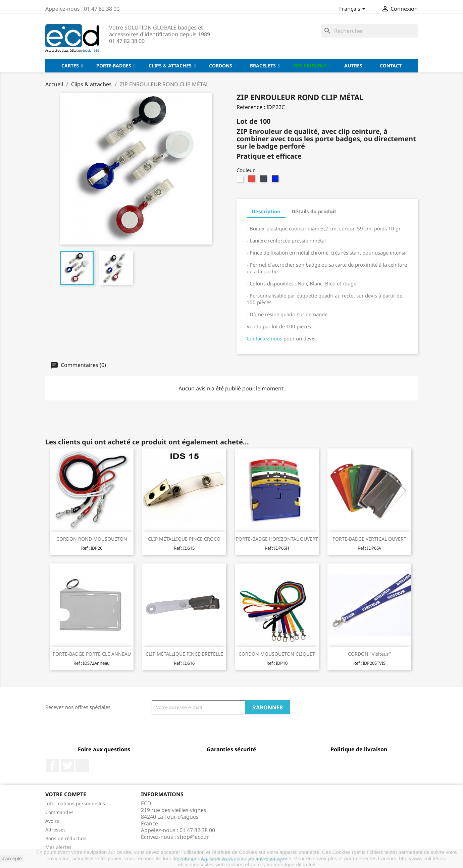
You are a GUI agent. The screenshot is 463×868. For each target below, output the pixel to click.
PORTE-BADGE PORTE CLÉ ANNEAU (92, 654)
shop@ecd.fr (193, 837)
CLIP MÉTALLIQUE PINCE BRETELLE (184, 654)
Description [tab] (266, 211)
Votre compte (66, 794)
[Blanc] (241, 180)
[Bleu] (276, 180)
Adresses (56, 830)
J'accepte (12, 859)
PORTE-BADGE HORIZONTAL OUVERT (277, 539)
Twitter (67, 765)
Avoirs (52, 821)
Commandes (59, 812)
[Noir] (264, 180)
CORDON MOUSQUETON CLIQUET (277, 654)
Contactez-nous (264, 338)
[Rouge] (252, 180)
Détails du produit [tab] (314, 211)
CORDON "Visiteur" (370, 654)
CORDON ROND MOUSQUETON (92, 539)
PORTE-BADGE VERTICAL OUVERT (369, 539)
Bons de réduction (66, 838)
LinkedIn (82, 765)
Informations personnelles (75, 803)
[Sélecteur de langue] (353, 9)
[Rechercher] (369, 31)
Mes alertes (58, 847)
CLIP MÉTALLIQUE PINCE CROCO (184, 539)
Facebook (53, 765)
